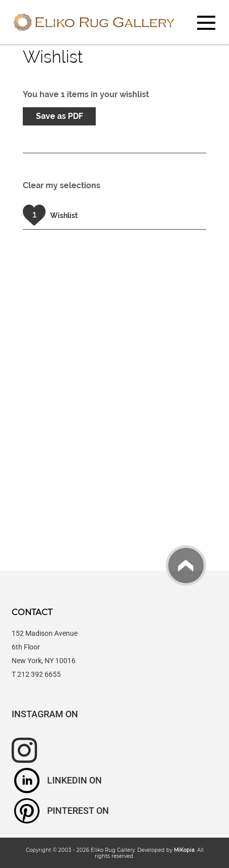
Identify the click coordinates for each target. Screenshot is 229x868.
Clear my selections (62, 185)
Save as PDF (60, 116)
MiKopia (184, 850)
